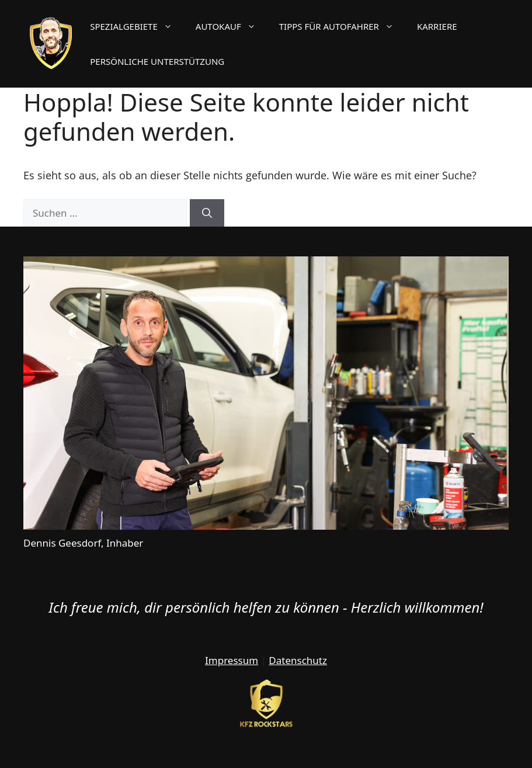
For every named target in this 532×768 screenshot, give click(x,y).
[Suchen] (207, 213)
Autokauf (232, 26)
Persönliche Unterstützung (157, 61)
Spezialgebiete (137, 26)
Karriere (437, 26)
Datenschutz (298, 660)
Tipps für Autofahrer (342, 26)
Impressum (232, 660)
